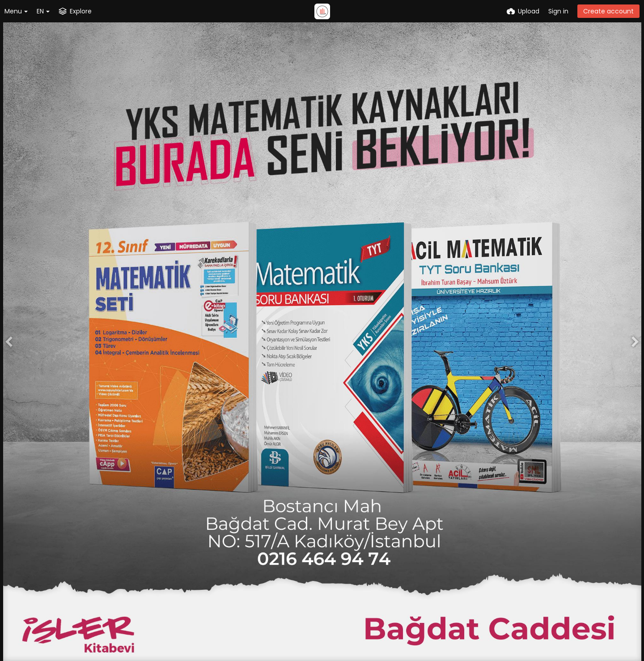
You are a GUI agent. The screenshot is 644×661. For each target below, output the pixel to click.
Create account (608, 11)
